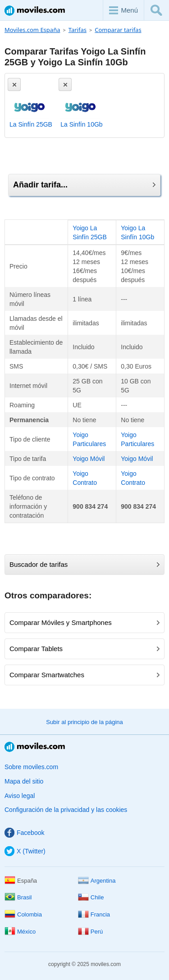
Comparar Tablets (84, 649)
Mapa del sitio (24, 781)
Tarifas (78, 30)
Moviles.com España (32, 30)
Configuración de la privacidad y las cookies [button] (66, 810)
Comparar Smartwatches (84, 675)
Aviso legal (20, 796)
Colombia (23, 914)
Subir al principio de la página (84, 722)
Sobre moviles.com (31, 767)
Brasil (18, 897)
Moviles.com (35, 11)
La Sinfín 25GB (31, 124)
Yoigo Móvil (89, 459)
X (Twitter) (25, 851)
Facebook (24, 833)
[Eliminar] (14, 84)
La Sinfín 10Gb (81, 124)
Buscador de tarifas (84, 564)
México (20, 932)
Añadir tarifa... (84, 185)
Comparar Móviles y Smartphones (84, 622)
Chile (91, 897)
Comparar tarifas (118, 30)
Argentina (97, 881)
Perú (90, 932)
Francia (94, 914)
